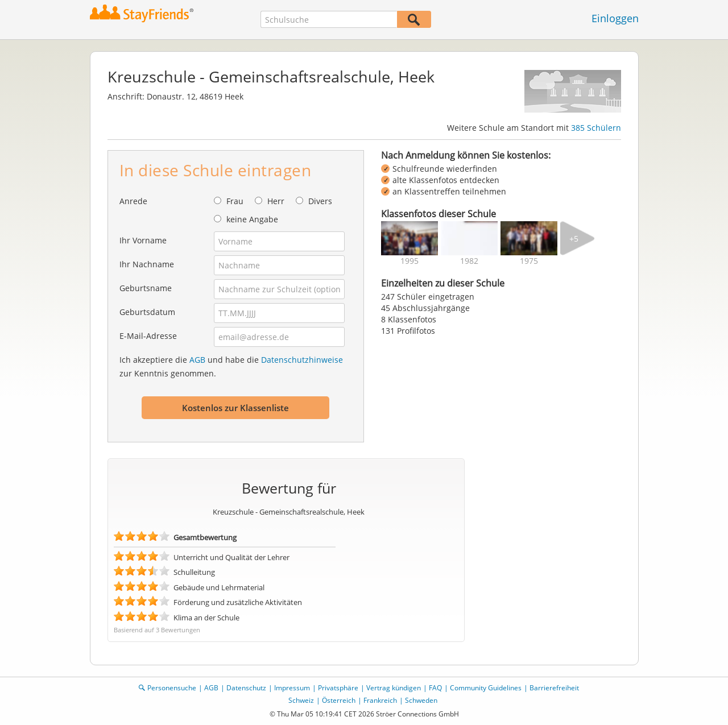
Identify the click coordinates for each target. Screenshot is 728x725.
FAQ (435, 688)
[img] (409, 238)
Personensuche (172, 688)
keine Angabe (252, 219)
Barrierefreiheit (554, 688)
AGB (197, 360)
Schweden (421, 700)
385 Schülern (596, 128)
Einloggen (615, 18)
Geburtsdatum (147, 312)
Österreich (339, 700)
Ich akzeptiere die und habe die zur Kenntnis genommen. (231, 366)
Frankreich (380, 700)
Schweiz (301, 700)
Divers (320, 201)
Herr (276, 201)
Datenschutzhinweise (302, 360)
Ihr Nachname (147, 264)
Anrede (133, 201)
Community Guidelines (486, 688)
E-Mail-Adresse (148, 336)
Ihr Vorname (143, 240)
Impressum (292, 688)
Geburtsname (146, 288)
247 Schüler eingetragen (428, 297)
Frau (235, 201)
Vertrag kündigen (394, 688)
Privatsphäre (338, 688)
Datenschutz (246, 688)
